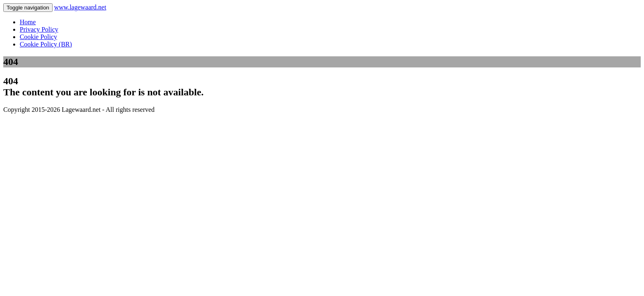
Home (28, 22)
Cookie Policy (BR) (46, 44)
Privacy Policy (39, 29)
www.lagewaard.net (80, 7)
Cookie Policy (38, 37)
